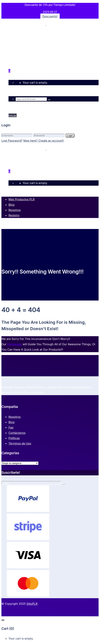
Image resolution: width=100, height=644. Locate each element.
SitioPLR (32, 604)
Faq (11, 427)
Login (70, 136)
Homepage (14, 344)
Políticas (14, 438)
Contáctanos (17, 433)
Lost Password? (12, 141)
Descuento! (50, 16)
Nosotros (15, 417)
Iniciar (13, 107)
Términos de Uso (20, 443)
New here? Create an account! (44, 141)
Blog (12, 422)
